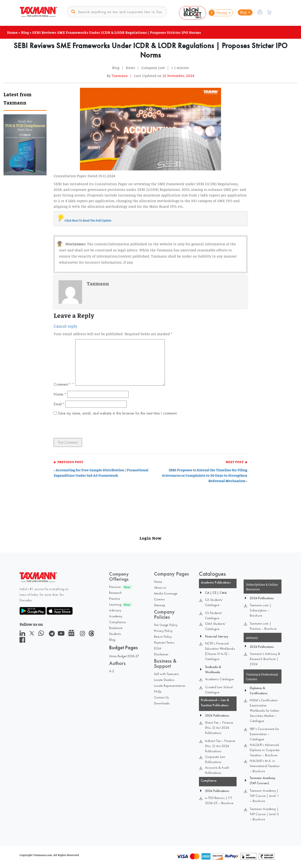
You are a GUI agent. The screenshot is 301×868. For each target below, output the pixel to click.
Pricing (218, 13)
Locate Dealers (164, 680)
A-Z (112, 671)
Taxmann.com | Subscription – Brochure (261, 610)
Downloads (162, 703)
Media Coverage (166, 593)
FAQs (158, 691)
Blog (243, 12)
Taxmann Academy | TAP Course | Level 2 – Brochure (264, 814)
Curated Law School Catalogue (219, 690)
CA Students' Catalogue (214, 602)
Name (60, 394)
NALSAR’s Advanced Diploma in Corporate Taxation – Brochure (265, 750)
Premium (115, 587)
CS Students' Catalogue (214, 615)
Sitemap (160, 605)
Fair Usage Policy (166, 625)
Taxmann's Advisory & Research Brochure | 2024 (265, 659)
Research (115, 593)
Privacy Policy (163, 631)
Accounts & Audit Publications (217, 770)
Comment (62, 384)
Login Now (150, 538)
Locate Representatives (170, 686)
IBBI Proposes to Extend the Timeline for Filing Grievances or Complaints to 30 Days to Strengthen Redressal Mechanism (205, 475)
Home (12, 32)
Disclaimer (161, 654)
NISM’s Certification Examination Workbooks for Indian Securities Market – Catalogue (264, 711)
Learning (115, 604)
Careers (160, 599)
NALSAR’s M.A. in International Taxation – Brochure (265, 766)
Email (59, 404)
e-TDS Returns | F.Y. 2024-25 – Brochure (219, 800)
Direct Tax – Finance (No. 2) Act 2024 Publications (219, 728)
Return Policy (163, 637)
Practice (115, 599)
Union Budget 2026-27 (124, 656)
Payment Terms (164, 642)
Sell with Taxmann (167, 674)
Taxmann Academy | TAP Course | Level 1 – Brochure (264, 796)
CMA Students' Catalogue (216, 626)
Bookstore (116, 628)
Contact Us (162, 697)
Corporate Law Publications (215, 759)
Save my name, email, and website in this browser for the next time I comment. (118, 413)
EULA (158, 648)
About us (160, 588)
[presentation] (86, 428)
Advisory (115, 610)
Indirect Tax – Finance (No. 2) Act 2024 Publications (220, 746)
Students (115, 634)
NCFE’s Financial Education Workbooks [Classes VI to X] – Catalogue (220, 651)
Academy (116, 616)
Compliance (117, 622)
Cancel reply (65, 326)
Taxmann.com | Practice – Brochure (263, 626)
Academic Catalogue (220, 679)
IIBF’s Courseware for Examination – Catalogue (264, 734)
